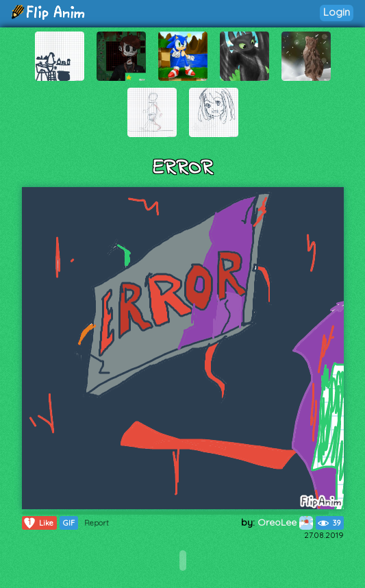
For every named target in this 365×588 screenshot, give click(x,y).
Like (38, 523)
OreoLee (285, 522)
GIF (69, 523)
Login (337, 12)
